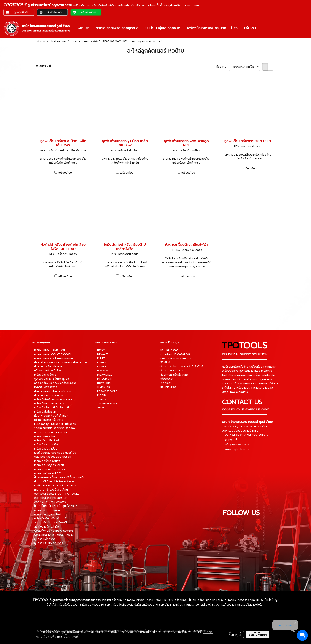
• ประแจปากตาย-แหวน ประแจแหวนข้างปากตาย (60, 362)
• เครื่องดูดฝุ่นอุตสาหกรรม (48, 465)
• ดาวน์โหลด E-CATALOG (174, 354)
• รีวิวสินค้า (165, 362)
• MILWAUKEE (104, 375)
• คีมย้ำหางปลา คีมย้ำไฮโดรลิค (50, 416)
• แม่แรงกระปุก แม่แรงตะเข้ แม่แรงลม (54, 424)
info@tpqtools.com (237, 445)
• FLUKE (100, 358)
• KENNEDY (102, 362)
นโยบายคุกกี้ (71, 636)
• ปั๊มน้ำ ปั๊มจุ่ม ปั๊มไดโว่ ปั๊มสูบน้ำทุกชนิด (55, 506)
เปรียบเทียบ (65, 173)
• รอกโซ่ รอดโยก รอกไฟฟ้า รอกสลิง (54, 428)
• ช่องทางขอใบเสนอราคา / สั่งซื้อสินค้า (182, 367)
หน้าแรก (84, 28)
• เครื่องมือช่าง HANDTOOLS (50, 350)
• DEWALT (102, 354)
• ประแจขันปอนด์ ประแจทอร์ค (49, 395)
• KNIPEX (101, 367)
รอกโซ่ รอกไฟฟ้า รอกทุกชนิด (117, 28)
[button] (263, 28)
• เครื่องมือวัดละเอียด (45, 449)
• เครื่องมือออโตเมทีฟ (45, 445)
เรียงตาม (222, 67)
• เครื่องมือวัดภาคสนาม (46, 510)
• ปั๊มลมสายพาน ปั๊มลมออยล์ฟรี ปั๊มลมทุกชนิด (59, 477)
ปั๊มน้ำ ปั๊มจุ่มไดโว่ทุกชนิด (163, 28)
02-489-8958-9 (258, 435)
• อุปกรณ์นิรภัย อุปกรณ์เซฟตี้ (50, 523)
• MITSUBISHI (104, 379)
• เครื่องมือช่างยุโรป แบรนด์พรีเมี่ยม (53, 358)
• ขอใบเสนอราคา (168, 350)
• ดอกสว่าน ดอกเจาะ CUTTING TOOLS (56, 494)
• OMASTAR (103, 387)
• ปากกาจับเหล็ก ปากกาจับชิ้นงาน (52, 391)
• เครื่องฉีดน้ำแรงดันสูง (46, 461)
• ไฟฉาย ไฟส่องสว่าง (45, 387)
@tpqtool (231, 440)
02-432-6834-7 (235, 435)
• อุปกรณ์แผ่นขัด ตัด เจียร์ (48, 543)
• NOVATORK (104, 383)
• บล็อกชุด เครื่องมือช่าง (47, 371)
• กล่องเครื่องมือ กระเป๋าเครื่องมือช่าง (54, 383)
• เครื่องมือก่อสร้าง (44, 436)
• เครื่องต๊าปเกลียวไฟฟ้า (46, 440)
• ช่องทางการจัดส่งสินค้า (173, 375)
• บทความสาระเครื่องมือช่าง (175, 358)
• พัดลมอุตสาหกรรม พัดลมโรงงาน (53, 535)
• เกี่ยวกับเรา (166, 379)
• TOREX (101, 399)
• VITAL (100, 408)
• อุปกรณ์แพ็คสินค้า (44, 539)
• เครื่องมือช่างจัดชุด (44, 375)
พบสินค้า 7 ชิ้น (44, 66)
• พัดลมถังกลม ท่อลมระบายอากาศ (53, 531)
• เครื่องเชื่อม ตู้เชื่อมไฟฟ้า (47, 514)
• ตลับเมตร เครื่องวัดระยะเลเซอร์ (52, 457)
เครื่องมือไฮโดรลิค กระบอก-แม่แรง (212, 28)
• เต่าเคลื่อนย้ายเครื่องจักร (48, 420)
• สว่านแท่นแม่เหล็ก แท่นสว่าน (50, 432)
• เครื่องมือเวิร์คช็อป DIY (47, 473)
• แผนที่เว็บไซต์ (167, 387)
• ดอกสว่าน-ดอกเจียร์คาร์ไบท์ (50, 498)
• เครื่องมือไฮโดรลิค (44, 412)
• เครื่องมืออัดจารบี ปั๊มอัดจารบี (51, 408)
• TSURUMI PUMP (106, 403)
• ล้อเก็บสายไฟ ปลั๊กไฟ (46, 527)
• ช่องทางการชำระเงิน (171, 371)
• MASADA (102, 371)
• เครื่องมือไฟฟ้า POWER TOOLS (52, 399)
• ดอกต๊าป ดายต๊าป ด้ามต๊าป (49, 502)
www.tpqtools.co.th (237, 449)
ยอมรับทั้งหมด (258, 634)
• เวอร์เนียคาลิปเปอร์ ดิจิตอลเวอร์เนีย (54, 453)
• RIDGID (101, 395)
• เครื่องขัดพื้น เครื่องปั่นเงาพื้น (50, 518)
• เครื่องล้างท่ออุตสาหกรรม (49, 469)
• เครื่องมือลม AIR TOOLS (48, 403)
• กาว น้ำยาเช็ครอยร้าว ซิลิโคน (50, 490)
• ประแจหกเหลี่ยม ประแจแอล (49, 367)
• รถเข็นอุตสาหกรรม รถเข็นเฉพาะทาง (54, 486)
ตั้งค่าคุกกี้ (235, 634)
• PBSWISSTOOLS (106, 391)
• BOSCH (101, 350)
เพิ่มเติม (250, 28)
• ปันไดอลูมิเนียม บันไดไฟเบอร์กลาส (53, 481)
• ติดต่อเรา (165, 383)
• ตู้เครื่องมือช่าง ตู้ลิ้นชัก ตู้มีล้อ (51, 379)
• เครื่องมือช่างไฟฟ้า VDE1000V (52, 354)
